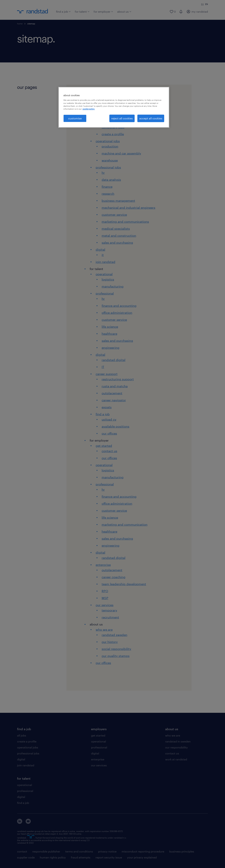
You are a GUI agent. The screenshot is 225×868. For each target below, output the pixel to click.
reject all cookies (122, 118)
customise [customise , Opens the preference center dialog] (75, 118)
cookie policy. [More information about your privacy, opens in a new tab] (89, 109)
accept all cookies (151, 118)
